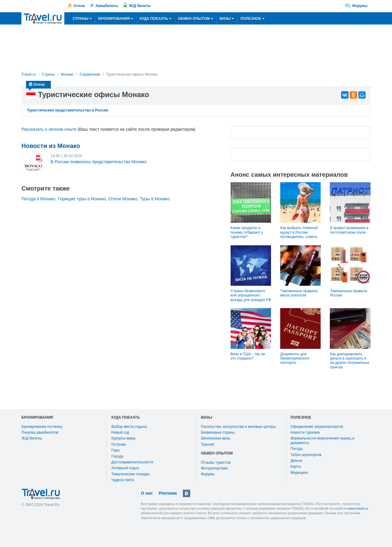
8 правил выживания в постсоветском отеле (349, 230)
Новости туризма (305, 432)
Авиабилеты (107, 6)
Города (117, 456)
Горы (116, 450)
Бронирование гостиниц (42, 427)
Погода (297, 449)
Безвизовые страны (218, 432)
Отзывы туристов (216, 462)
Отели (79, 6)
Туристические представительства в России (68, 110)
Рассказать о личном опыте (49, 129)
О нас (147, 493)
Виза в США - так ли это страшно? (248, 356)
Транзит (208, 444)
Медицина (299, 473)
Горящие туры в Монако (82, 199)
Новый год (120, 432)
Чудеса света (123, 480)
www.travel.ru (358, 508)
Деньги (297, 461)
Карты (296, 466)
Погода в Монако (38, 199)
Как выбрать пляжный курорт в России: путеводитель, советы (299, 232)
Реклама (168, 493)
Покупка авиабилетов (40, 432)
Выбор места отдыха (129, 427)
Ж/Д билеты (140, 6)
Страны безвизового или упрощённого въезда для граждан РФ (251, 295)
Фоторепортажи (214, 468)
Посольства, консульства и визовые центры (238, 427)
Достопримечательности (132, 462)
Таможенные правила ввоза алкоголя (299, 293)
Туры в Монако (155, 199)
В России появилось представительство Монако (99, 162)
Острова (119, 444)
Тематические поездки (131, 474)
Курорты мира (123, 438)
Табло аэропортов (306, 455)
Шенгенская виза (215, 438)
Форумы (360, 6)
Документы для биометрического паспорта (295, 358)
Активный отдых (125, 468)
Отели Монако (123, 199)
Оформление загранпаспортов (317, 427)
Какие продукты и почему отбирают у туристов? (247, 232)
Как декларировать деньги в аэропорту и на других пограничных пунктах (349, 361)
